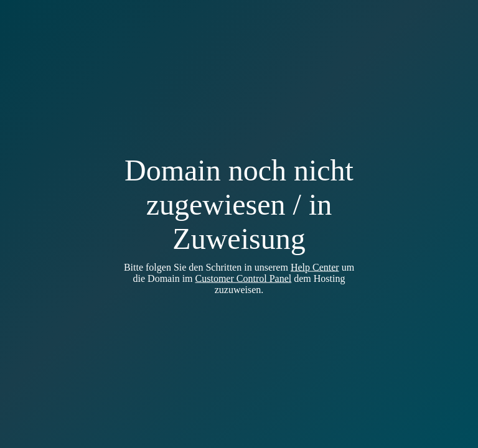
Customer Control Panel (244, 278)
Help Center (315, 267)
